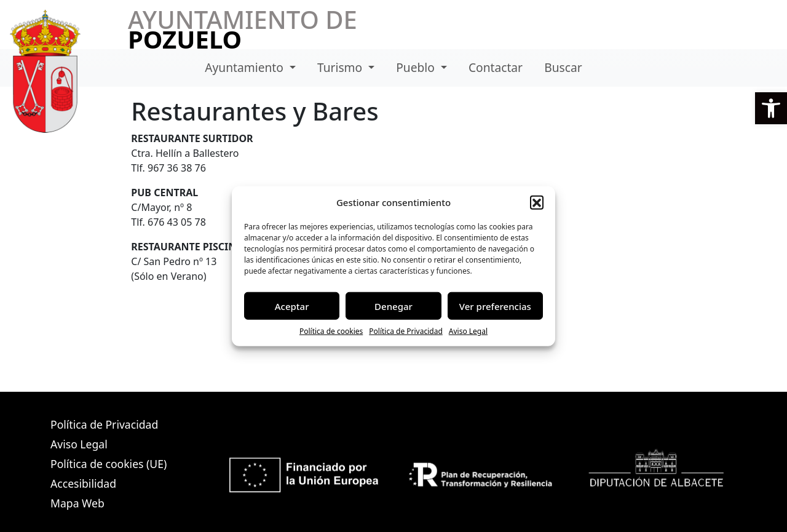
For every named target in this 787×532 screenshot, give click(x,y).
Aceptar (292, 306)
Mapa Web (77, 503)
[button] (771, 108)
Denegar (393, 306)
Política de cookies (331, 331)
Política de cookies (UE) (109, 464)
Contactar (496, 67)
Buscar (563, 67)
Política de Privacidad (406, 331)
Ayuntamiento (246, 67)
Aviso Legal (468, 331)
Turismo (341, 67)
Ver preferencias (495, 306)
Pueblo (417, 67)
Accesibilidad (83, 483)
